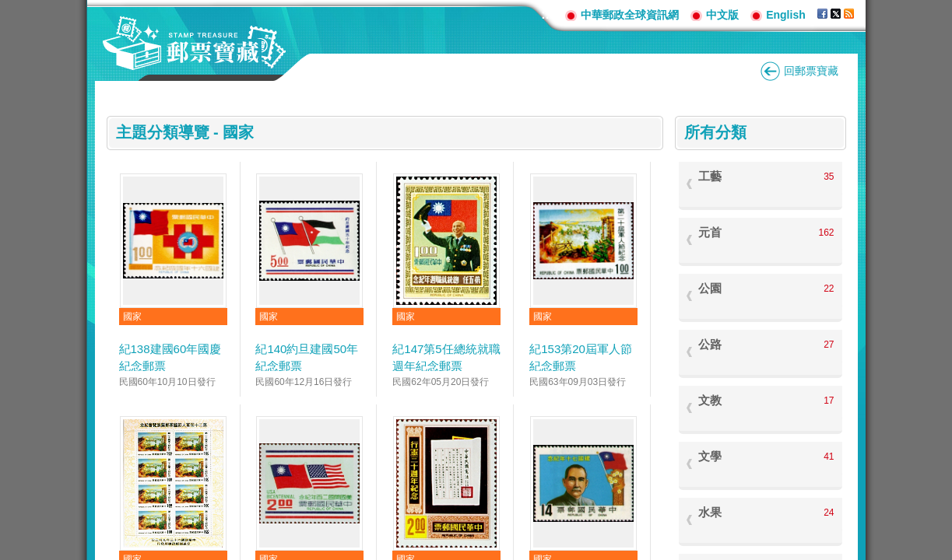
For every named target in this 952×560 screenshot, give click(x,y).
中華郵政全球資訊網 (630, 15)
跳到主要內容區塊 (8, 8)
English (786, 15)
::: (547, 14)
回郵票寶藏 (811, 71)
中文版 (722, 15)
